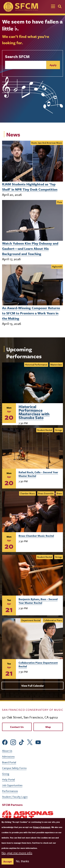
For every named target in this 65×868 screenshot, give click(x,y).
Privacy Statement (42, 827)
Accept (8, 861)
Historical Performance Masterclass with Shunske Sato (34, 412)
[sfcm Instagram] (13, 742)
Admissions (8, 756)
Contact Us (17, 727)
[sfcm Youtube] (38, 742)
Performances (10, 791)
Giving (6, 774)
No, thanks (22, 861)
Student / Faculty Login (15, 797)
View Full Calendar (33, 686)
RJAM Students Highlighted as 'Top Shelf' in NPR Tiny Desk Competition (30, 187)
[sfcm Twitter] (30, 742)
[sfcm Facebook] (5, 742)
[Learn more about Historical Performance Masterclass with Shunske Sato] (32, 383)
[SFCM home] (21, 7)
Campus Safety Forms (14, 768)
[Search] (60, 6)
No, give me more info (17, 853)
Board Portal (9, 762)
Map (48, 727)
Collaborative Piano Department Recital (38, 664)
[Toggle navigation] (53, 7)
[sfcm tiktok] (21, 742)
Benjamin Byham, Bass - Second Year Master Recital (38, 601)
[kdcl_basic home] (32, 709)
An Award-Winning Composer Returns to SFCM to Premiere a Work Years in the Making (31, 313)
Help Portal (8, 779)
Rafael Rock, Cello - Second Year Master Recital (38, 474)
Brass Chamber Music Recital (36, 536)
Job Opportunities (12, 785)
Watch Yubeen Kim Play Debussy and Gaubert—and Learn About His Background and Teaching (30, 249)
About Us (7, 751)
